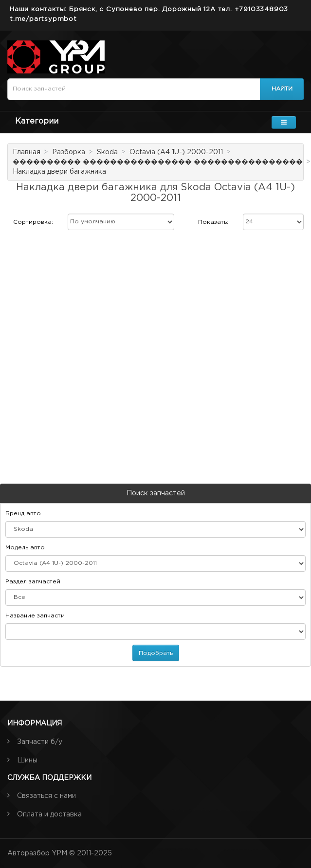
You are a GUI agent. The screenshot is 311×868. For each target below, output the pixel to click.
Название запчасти (35, 616)
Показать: (213, 222)
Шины (27, 760)
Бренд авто (23, 514)
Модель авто (25, 548)
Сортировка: (33, 222)
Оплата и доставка (49, 814)
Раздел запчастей (33, 582)
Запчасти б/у (40, 742)
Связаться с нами (46, 796)
